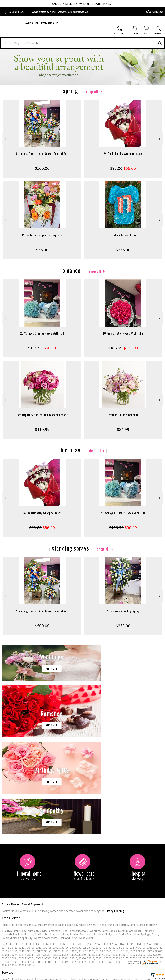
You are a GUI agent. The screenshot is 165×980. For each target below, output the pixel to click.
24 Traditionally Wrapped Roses (123, 154)
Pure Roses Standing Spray (123, 611)
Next (160, 139)
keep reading (116, 814)
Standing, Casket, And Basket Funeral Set (42, 154)
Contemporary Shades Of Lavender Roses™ (42, 415)
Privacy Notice (109, 977)
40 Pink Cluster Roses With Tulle (123, 333)
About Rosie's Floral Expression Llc (26, 807)
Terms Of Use (90, 977)
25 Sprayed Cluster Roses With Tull (42, 333)
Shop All (92, 91)
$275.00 (123, 250)
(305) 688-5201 (17, 12)
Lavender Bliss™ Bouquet (123, 415)
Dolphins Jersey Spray (123, 235)
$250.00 (123, 626)
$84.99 (123, 429)
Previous (5, 139)
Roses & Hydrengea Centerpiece (42, 235)
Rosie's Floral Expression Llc (41, 23)
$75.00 (42, 250)
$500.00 (42, 168)
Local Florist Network (132, 977)
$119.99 (42, 429)
